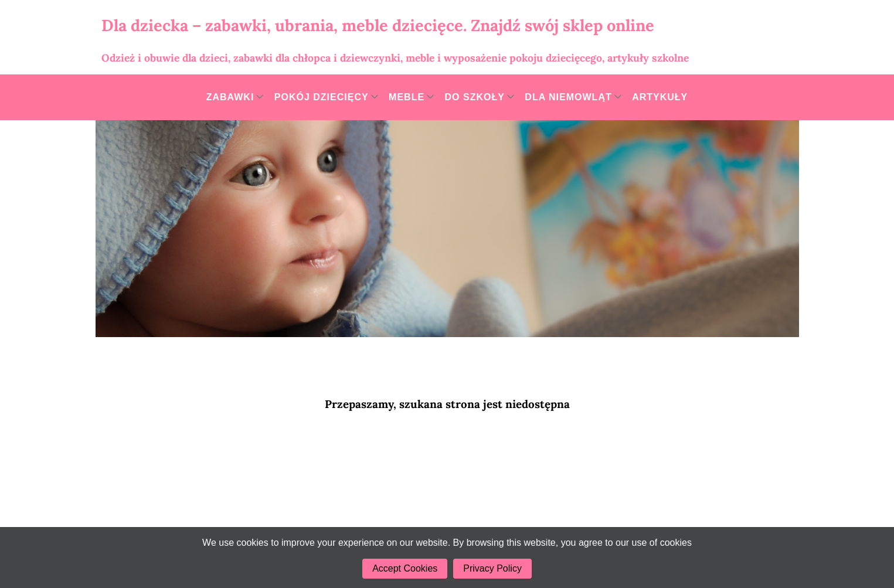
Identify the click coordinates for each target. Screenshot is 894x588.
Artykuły (660, 97)
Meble (407, 97)
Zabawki (230, 97)
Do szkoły (475, 97)
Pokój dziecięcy (322, 97)
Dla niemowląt (568, 97)
